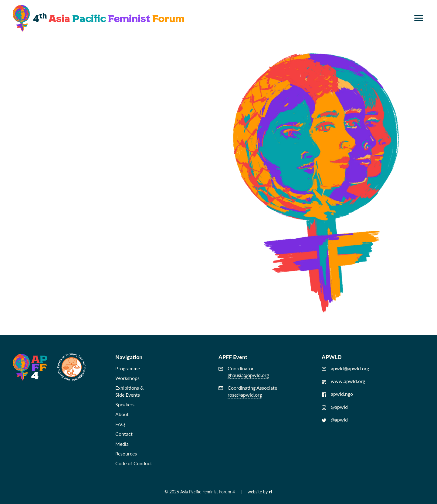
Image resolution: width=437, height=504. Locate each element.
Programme (128, 368)
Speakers (125, 404)
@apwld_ (336, 420)
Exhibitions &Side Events (129, 391)
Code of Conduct (134, 463)
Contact (124, 434)
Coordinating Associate (248, 391)
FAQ (120, 424)
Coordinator (244, 372)
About (122, 414)
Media (122, 444)
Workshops (127, 378)
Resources (126, 454)
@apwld (335, 407)
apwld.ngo (337, 394)
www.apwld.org (343, 381)
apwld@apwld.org (345, 368)
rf (271, 491)
